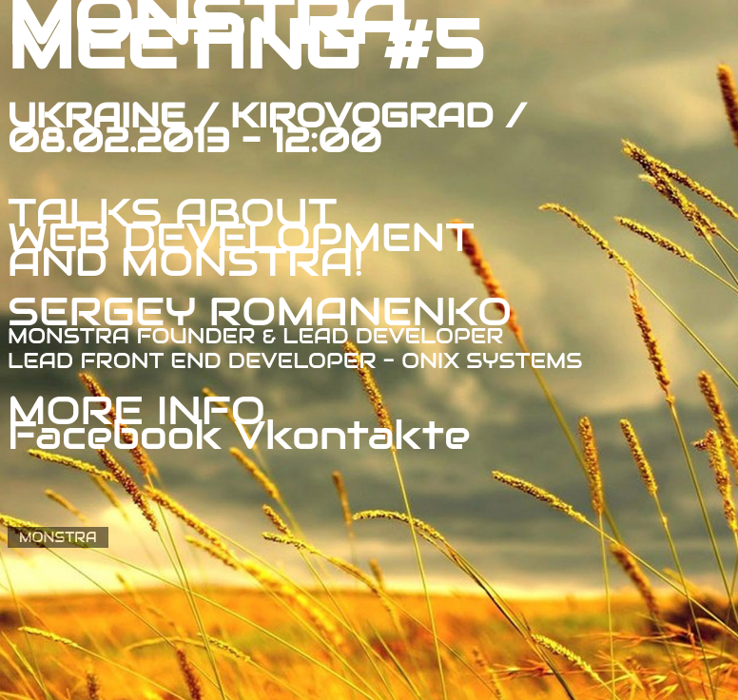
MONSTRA (58, 537)
